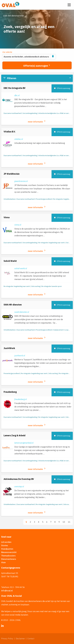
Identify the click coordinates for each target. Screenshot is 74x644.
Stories (5, 545)
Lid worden (6, 542)
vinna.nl (18, 225)
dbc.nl (17, 95)
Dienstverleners (9, 559)
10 (64, 522)
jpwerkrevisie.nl (21, 181)
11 (69, 522)
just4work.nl (20, 356)
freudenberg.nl (21, 399)
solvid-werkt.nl (21, 268)
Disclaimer (20, 639)
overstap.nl (19, 486)
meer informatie (37, 121)
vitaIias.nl (19, 139)
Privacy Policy (7, 639)
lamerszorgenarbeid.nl (24, 443)
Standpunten (7, 549)
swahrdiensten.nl (22, 312)
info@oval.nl (7, 591)
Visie (3, 562)
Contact (31, 639)
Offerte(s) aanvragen (37, 66)
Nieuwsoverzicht (9, 552)
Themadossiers (8, 556)
